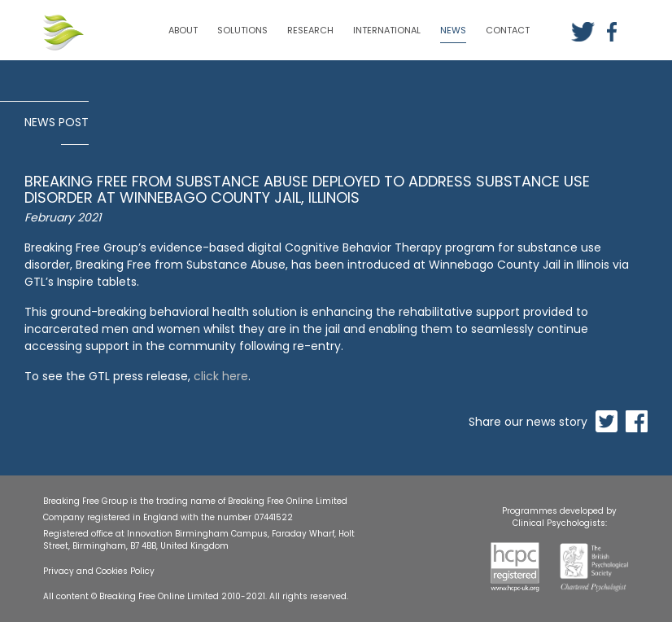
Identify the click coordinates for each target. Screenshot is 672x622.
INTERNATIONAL (387, 30)
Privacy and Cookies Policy (99, 571)
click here (221, 376)
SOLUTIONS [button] (242, 30)
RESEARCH (310, 30)
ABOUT (183, 30)
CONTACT (508, 30)
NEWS (453, 30)
